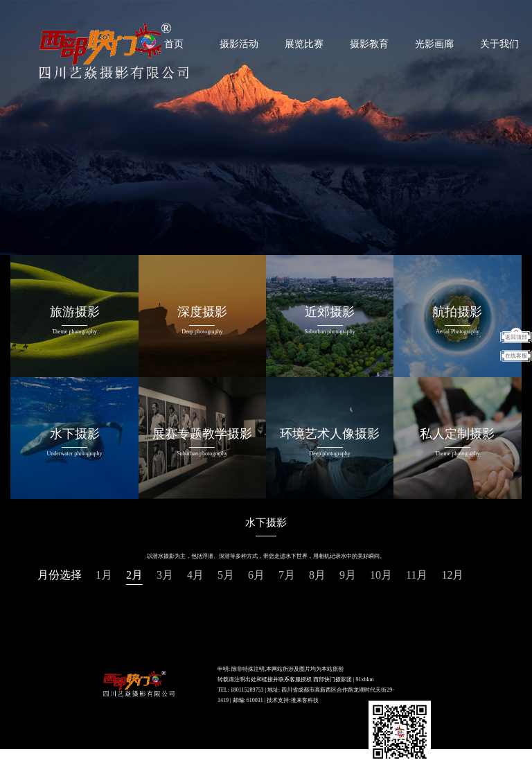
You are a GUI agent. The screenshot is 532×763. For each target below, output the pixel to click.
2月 (134, 575)
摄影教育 (369, 44)
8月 (317, 575)
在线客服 (516, 356)
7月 (287, 575)
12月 (452, 575)
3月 (165, 575)
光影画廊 (434, 44)
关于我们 (499, 44)
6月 (256, 575)
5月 (226, 575)
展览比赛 (304, 44)
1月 (104, 575)
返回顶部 (516, 337)
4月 (195, 575)
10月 (381, 575)
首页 (174, 44)
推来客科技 (305, 700)
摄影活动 (239, 44)
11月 (417, 575)
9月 (348, 575)
